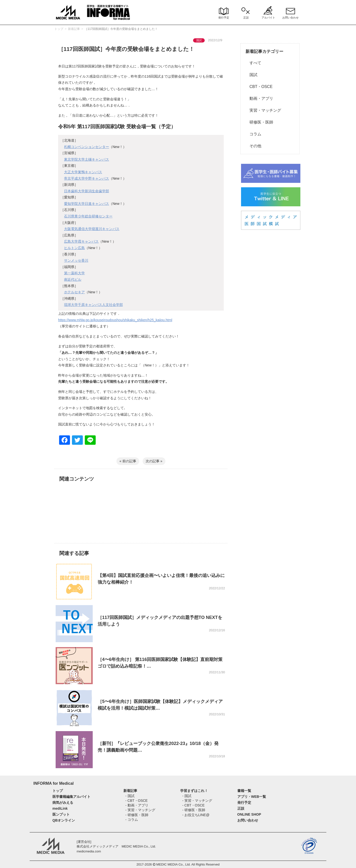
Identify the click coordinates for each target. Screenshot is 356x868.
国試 (251, 75)
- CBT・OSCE (136, 801)
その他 (253, 146)
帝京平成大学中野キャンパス (87, 178)
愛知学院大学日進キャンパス (87, 204)
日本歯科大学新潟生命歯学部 (87, 191)
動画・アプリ (259, 98)
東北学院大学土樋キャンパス (87, 159)
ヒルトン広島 (74, 248)
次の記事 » (154, 461)
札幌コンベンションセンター (87, 147)
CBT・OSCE (259, 87)
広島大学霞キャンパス (81, 241)
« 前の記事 (128, 461)
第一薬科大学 (74, 273)
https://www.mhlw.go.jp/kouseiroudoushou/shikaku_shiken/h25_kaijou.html (115, 320)
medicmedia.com (89, 851)
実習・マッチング (263, 110)
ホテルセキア (74, 292)
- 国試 (130, 796)
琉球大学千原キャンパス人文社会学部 (93, 305)
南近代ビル (73, 279)
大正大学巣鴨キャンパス (83, 172)
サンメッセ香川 (76, 260)
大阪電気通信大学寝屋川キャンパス (92, 229)
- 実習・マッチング (140, 810)
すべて (253, 63)
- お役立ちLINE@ (196, 815)
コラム (253, 134)
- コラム (132, 820)
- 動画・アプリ (137, 805)
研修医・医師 (259, 122)
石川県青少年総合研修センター (88, 216)
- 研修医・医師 (137, 815)
